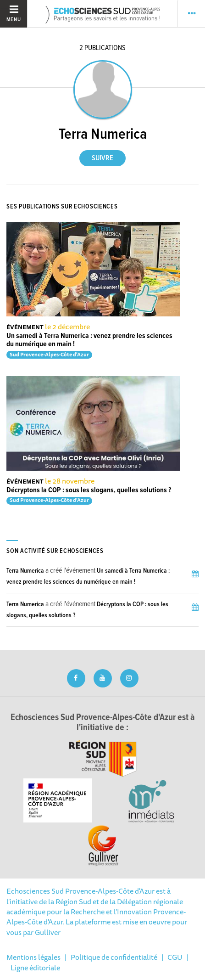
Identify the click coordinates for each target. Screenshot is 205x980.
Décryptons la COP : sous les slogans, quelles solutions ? (89, 490)
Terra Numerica (25, 571)
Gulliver (48, 932)
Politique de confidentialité (114, 957)
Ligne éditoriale (35, 968)
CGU (175, 957)
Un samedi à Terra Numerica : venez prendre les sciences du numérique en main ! (89, 340)
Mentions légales (33, 957)
